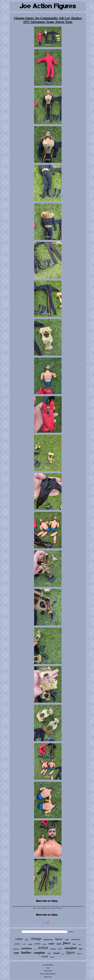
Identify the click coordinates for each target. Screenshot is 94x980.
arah (24, 944)
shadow (80, 954)
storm (44, 944)
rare (16, 953)
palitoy (18, 944)
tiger (63, 954)
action (43, 948)
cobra (19, 939)
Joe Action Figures (48, 965)
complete (39, 953)
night (27, 940)
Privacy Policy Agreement (48, 974)
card (59, 944)
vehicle (16, 949)
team (80, 949)
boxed (57, 953)
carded (79, 944)
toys (35, 949)
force (67, 943)
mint (74, 944)
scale (67, 940)
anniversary (48, 940)
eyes (60, 949)
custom (52, 957)
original (30, 944)
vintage (36, 939)
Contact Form (48, 971)
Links (48, 968)
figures (59, 939)
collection (53, 949)
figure (71, 952)
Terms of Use (48, 977)
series (37, 944)
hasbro (26, 952)
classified (70, 948)
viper (49, 953)
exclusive (27, 948)
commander (75, 939)
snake (51, 944)
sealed (45, 956)
